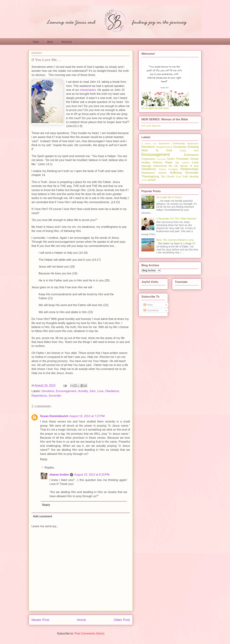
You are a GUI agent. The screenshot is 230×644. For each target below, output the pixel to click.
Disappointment (164, 147)
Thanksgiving (150, 176)
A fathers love (149, 144)
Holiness (158, 162)
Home (36, 42)
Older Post (122, 620)
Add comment (42, 516)
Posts (148, 305)
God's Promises (178, 159)
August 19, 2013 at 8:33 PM (92, 475)
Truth (185, 177)
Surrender (55, 396)
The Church (168, 177)
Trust (178, 177)
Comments (151, 310)
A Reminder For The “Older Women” (177, 219)
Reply (44, 459)
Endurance (191, 155)
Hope (169, 162)
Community (179, 143)
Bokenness (164, 144)
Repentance (39, 396)
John (93, 391)
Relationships (189, 169)
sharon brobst (59, 475)
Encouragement (66, 391)
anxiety (145, 180)
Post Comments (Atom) (89, 633)
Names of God (189, 166)
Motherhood (160, 166)
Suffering (176, 173)
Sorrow (162, 173)
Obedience (112, 391)
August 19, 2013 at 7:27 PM (87, 416)
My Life (173, 166)
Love (100, 391)
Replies (49, 468)
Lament (186, 163)
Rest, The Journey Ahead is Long (175, 240)
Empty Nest (189, 151)
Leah (148, 126)
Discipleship (180, 147)
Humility (83, 391)
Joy (177, 162)
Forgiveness (148, 159)
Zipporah (156, 126)
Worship (194, 177)
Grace (194, 159)
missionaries (88, 90)
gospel (152, 180)
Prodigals (173, 169)
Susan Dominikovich (54, 416)
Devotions (67, 42)
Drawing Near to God (170, 149)
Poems (162, 169)
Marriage (146, 166)
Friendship (161, 159)
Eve (143, 126)
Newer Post (40, 620)
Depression (193, 144)
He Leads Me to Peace (169, 197)
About (50, 42)
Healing (146, 162)
